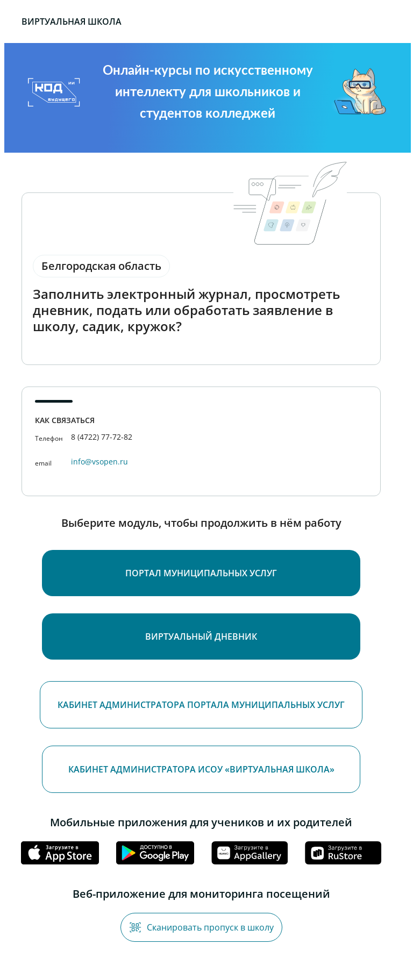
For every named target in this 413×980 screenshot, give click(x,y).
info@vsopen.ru (99, 462)
